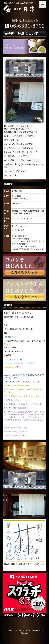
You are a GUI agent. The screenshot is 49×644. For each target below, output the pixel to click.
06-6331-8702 (10, 337)
